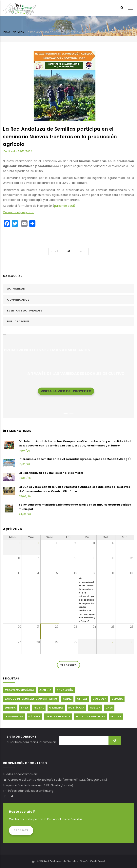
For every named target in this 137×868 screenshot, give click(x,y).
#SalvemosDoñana (19, 690)
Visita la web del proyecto (66, 391)
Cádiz (67, 699)
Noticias (18, 32)
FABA (25, 708)
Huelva (95, 708)
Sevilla (116, 717)
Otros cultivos (58, 717)
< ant (55, 251)
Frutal (39, 708)
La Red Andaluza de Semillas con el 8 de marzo (51, 473)
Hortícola (77, 708)
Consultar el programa (19, 212)
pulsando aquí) (65, 206)
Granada (56, 708)
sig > (83, 251)
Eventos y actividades (25, 311)
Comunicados (18, 300)
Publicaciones (18, 321)
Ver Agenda (68, 665)
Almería (45, 690)
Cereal (82, 699)
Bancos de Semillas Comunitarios (31, 699)
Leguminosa (14, 717)
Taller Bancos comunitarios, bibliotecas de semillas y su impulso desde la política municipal (75, 507)
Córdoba (100, 699)
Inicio (7, 32)
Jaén (109, 708)
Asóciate (21, 830)
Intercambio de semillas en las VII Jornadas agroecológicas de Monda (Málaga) (75, 459)
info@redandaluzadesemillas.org (28, 791)
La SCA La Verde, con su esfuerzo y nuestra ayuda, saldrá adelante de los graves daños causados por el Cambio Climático (74, 489)
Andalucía (65, 690)
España (117, 699)
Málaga (34, 717)
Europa (10, 708)
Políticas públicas (90, 717)
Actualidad (16, 289)
